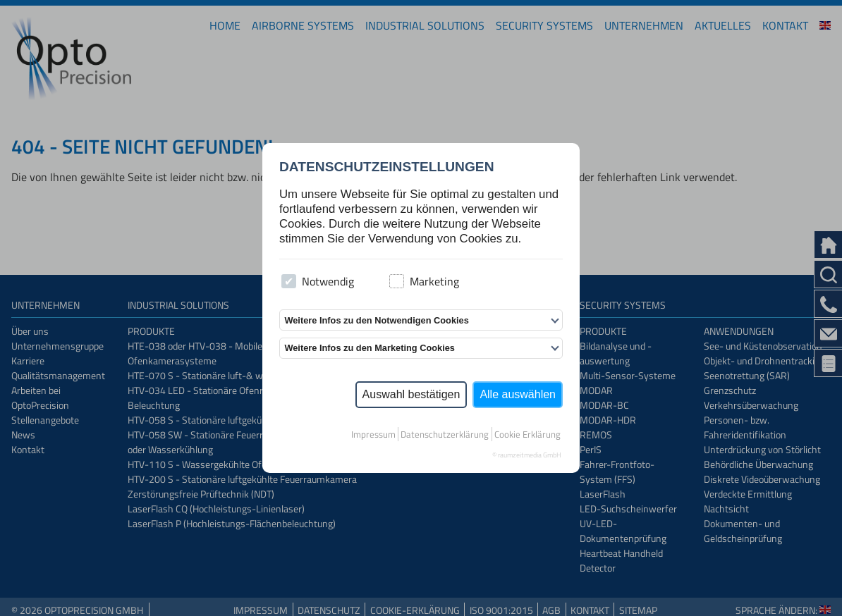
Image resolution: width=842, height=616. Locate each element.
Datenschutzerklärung (445, 434)
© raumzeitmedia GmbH (527, 455)
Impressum (373, 434)
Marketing (424, 281)
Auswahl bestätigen (411, 394)
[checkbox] (289, 282)
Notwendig (318, 281)
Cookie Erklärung (527, 434)
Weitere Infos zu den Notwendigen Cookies (376, 320)
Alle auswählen (518, 394)
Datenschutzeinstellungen (387, 167)
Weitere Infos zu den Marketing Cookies (370, 348)
